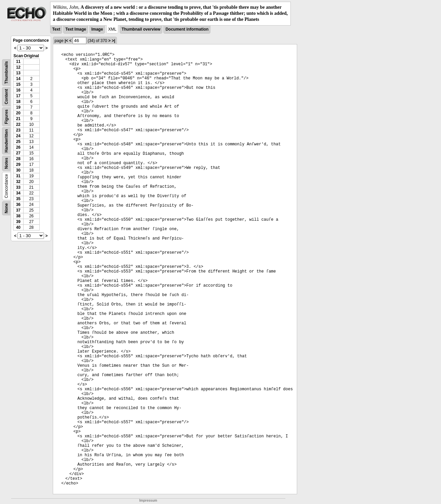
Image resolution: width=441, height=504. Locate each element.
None (6, 208)
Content (6, 96)
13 (18, 73)
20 (18, 113)
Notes (6, 163)
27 (18, 153)
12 (18, 67)
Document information (187, 29)
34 (18, 193)
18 (18, 102)
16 (18, 90)
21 (18, 119)
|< (66, 41)
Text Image (76, 29)
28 (18, 159)
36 (18, 205)
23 (18, 130)
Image (97, 29)
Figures (6, 117)
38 (18, 216)
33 (18, 187)
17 (18, 96)
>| (113, 41)
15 (18, 84)
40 (18, 227)
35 (18, 199)
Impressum (148, 500)
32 (18, 182)
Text (56, 29)
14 (18, 79)
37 (18, 210)
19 (18, 107)
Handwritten (6, 140)
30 (18, 170)
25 (18, 142)
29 (18, 165)
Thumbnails (6, 72)
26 (18, 147)
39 (18, 222)
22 (18, 124)
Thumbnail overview (141, 29)
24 (18, 136)
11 (18, 62)
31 (18, 176)
